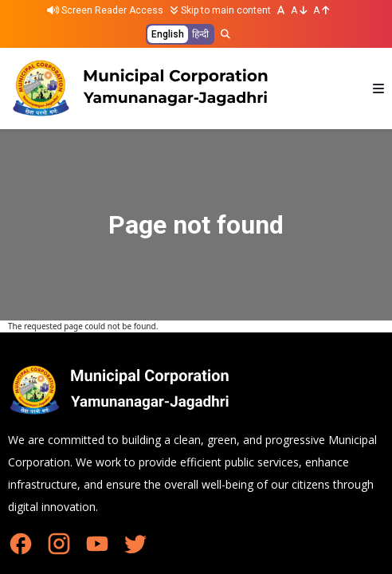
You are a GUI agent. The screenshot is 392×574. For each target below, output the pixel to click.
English (168, 34)
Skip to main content (220, 10)
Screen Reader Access (105, 10)
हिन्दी (200, 34)
